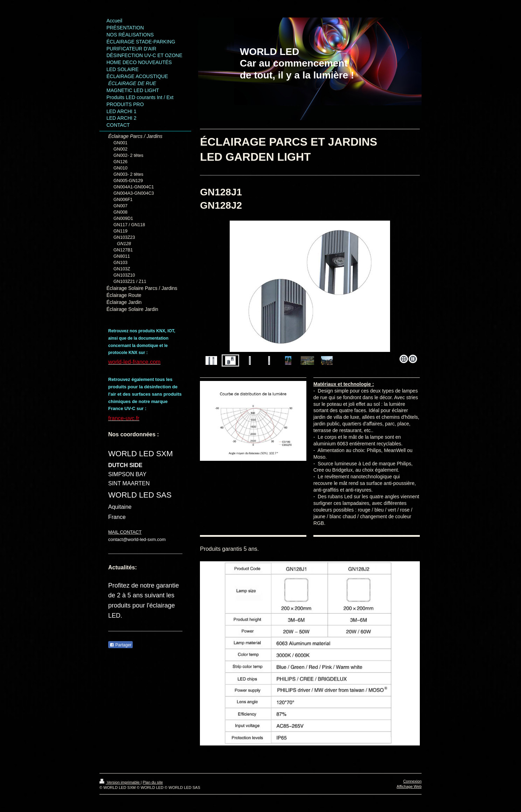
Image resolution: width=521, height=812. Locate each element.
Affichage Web (409, 786)
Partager (120, 645)
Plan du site (153, 782)
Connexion (412, 781)
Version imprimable (120, 782)
